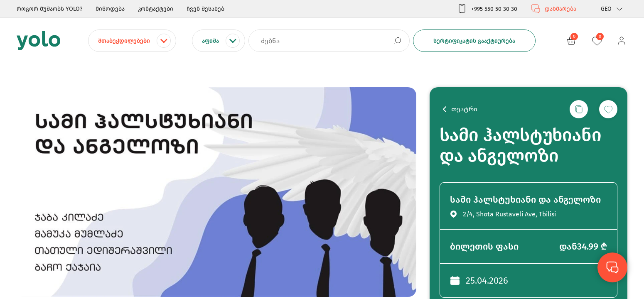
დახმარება (553, 9)
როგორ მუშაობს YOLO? (49, 9)
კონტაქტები (156, 9)
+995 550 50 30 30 (487, 9)
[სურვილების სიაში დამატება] (608, 109)
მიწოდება (110, 9)
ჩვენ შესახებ (205, 9)
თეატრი (464, 109)
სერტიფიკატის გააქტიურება (474, 41)
